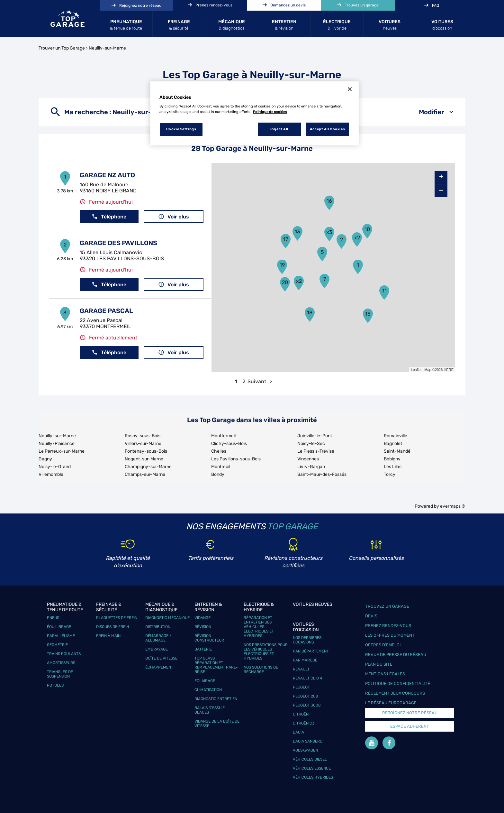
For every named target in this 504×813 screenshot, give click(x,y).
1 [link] (236, 381)
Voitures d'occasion (306, 627)
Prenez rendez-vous (388, 626)
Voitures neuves (313, 604)
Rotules (55, 685)
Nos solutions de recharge (261, 670)
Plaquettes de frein (117, 618)
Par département (311, 651)
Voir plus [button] (174, 217)
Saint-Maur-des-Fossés (322, 474)
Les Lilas (393, 467)
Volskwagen (305, 750)
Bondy (218, 474)
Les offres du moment (390, 635)
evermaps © (453, 506)
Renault (301, 669)
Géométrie (57, 645)
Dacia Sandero (308, 741)
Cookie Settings (181, 129)
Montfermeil (223, 436)
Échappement (159, 667)
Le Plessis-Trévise (316, 451)
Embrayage (157, 649)
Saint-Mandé (397, 451)
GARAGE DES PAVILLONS (118, 243)
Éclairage (205, 681)
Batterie (203, 649)
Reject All (279, 129)
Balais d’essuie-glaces (211, 710)
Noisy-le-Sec (311, 443)
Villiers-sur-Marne (143, 443)
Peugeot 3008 (307, 705)
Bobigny (392, 459)
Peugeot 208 (306, 696)
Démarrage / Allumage (158, 638)
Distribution (158, 627)
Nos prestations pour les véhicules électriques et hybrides (266, 651)
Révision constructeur (209, 638)
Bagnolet (393, 443)
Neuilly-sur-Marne (107, 48)
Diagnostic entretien (216, 699)
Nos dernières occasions (307, 640)
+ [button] (441, 177)
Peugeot (301, 687)
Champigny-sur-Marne (148, 467)
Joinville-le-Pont (315, 436)
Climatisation (208, 690)
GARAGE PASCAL (106, 311)
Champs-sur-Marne (145, 474)
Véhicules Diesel (310, 759)
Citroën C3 (304, 723)
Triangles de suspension (60, 674)
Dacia (298, 732)
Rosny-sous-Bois (143, 436)
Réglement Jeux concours (395, 693)
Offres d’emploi (383, 645)
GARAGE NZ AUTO (107, 175)
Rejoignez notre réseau (410, 713)
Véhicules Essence (312, 768)
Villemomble (51, 474)
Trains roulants (64, 654)
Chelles (219, 451)
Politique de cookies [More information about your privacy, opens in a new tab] (270, 112)
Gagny (45, 459)
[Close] (350, 89)
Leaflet (416, 370)
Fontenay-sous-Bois (146, 451)
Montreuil (221, 467)
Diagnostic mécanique (167, 618)
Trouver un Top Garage (62, 48)
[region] (254, 114)
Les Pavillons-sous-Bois (236, 459)
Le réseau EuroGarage (391, 703)
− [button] (441, 191)
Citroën (301, 714)
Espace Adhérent (410, 726)
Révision (203, 627)
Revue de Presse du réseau (396, 655)
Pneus (53, 618)
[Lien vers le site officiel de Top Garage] (67, 19)
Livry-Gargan (311, 467)
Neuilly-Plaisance (57, 443)
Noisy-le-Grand (55, 467)
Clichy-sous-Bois (229, 443)
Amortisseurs (61, 663)
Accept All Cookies (327, 129)
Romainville (396, 436)
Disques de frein (113, 627)
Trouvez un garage (387, 606)
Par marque (305, 660)
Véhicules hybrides (313, 777)
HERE (449, 370)
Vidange (203, 618)
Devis (371, 616)
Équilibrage (59, 627)
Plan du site (379, 664)
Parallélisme (61, 636)
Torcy (390, 474)
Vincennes (308, 459)
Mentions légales (385, 674)
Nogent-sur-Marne (144, 459)
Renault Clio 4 (307, 678)
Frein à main (108, 636)
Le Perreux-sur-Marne (62, 451)
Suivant (257, 381)
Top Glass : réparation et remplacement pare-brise (216, 665)
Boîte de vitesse (161, 658)
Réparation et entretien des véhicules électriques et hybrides (259, 627)
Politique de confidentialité (398, 684)
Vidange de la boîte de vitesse (217, 724)
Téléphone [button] (109, 217)
